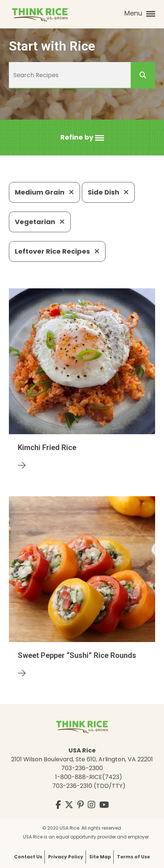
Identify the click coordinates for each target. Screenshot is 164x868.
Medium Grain (44, 192)
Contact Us (28, 857)
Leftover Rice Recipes (57, 251)
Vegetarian (40, 222)
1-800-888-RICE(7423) (89, 777)
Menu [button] (140, 13)
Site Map (100, 857)
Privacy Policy (66, 857)
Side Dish (108, 192)
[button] (82, 138)
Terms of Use (133, 857)
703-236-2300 (82, 768)
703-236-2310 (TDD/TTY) (89, 786)
